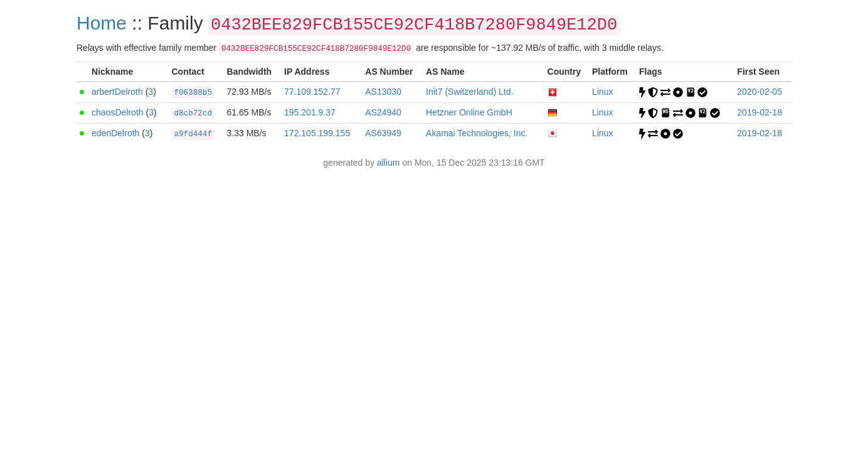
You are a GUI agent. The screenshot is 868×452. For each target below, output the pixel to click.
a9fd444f (193, 134)
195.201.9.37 (310, 112)
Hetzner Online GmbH (469, 112)
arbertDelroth (117, 92)
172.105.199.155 (317, 133)
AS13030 (383, 92)
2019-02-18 (760, 112)
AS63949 (383, 133)
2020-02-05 (760, 92)
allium (389, 163)
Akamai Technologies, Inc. (477, 133)
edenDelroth (115, 133)
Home (102, 23)
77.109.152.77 (312, 92)
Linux (602, 92)
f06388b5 (193, 93)
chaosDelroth (118, 112)
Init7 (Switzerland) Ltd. (469, 92)
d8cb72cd (193, 114)
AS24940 (383, 112)
